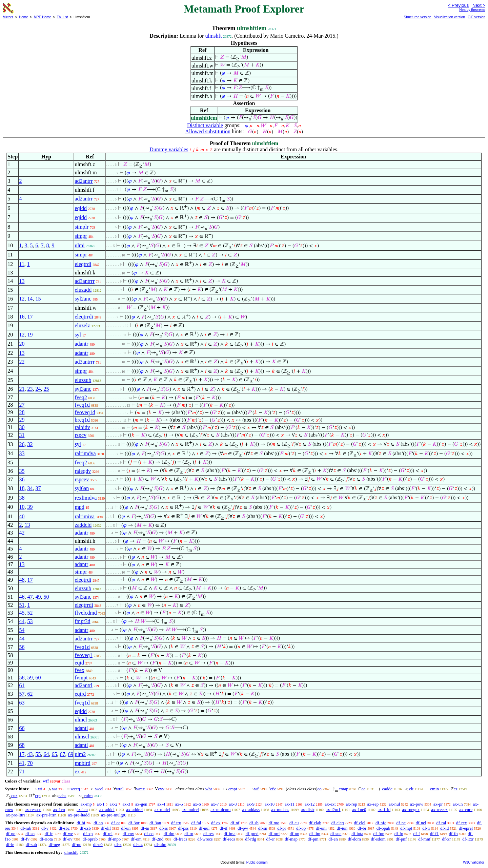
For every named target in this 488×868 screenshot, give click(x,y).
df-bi (81, 823)
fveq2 (81, 397)
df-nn (77, 844)
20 (22, 344)
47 (30, 597)
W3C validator (474, 862)
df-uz (138, 844)
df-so (30, 834)
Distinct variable (205, 125)
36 (22, 479)
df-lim (315, 834)
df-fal (196, 823)
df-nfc (381, 823)
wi (40, 789)
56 (22, 647)
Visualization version (450, 17)
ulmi (79, 245)
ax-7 (215, 804)
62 (30, 694)
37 (38, 488)
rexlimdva (86, 498)
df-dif (106, 828)
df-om (136, 839)
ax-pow (417, 804)
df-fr (49, 834)
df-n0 (98, 844)
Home (24, 17)
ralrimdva (85, 453)
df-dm (169, 834)
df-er (271, 839)
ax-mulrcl (190, 809)
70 (30, 763)
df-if (223, 828)
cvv (161, 789)
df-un (126, 828)
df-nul (204, 828)
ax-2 (113, 804)
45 (22, 613)
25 (46, 389)
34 (30, 488)
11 (22, 264)
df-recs (229, 839)
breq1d (82, 420)
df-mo (274, 823)
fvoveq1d (85, 412)
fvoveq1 (83, 655)
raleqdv (83, 471)
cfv (273, 789)
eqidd (81, 208)
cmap (344, 789)
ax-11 (290, 804)
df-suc (336, 834)
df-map (291, 839)
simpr (81, 236)
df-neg (54, 844)
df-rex (462, 823)
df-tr (426, 828)
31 (22, 435)
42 (22, 533)
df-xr (446, 839)
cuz (14, 796)
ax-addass (251, 809)
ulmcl (81, 720)
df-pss (183, 828)
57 (22, 694)
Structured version (417, 17)
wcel (99, 789)
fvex (79, 670)
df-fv (25, 839)
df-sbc (64, 828)
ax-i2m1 (333, 809)
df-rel (108, 834)
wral (120, 789)
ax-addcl (107, 809)
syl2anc (83, 299)
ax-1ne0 (359, 809)
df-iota (357, 834)
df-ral (441, 823)
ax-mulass (280, 809)
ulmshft (213, 36)
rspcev (82, 479)
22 (22, 362)
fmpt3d (82, 621)
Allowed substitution (208, 131)
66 (22, 728)
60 (38, 678)
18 (22, 488)
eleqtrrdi (84, 317)
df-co (149, 834)
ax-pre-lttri (15, 815)
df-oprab (90, 839)
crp (38, 796)
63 (22, 703)
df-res (208, 834)
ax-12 (310, 804)
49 (38, 597)
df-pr (282, 828)
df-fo (453, 834)
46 (22, 597)
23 (30, 389)
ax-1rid (384, 809)
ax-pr (438, 804)
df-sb (254, 823)
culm (88, 796)
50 (46, 597)
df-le (10, 844)
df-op (301, 828)
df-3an (155, 823)
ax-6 (197, 804)
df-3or (134, 823)
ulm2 (80, 754)
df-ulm (160, 844)
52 (30, 613)
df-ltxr (468, 839)
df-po (11, 834)
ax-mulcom (220, 809)
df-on (294, 834)
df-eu (294, 823)
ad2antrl (83, 685)
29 (22, 420)
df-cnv (128, 834)
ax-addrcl (134, 809)
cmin (434, 789)
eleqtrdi (83, 264)
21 (22, 389)
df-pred (252, 834)
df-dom (354, 839)
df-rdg (251, 839)
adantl (81, 728)
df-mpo (114, 839)
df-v (45, 828)
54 (22, 630)
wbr (209, 789)
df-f (417, 834)
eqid (79, 663)
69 (70, 754)
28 (22, 412)
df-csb (86, 828)
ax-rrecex (439, 809)
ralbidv (82, 427)
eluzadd (83, 290)
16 (22, 317)
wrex (140, 789)
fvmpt (81, 678)
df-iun (342, 828)
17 (30, 317)
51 (22, 605)
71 (22, 771)
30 (22, 427)
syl (78, 335)
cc (363, 789)
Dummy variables (169, 149)
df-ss (164, 828)
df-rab (26, 828)
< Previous (458, 5)
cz (455, 789)
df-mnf (424, 839)
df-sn (263, 828)
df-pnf (401, 839)
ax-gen (141, 804)
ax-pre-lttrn (47, 815)
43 (30, 754)
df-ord (274, 834)
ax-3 (126, 804)
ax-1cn (59, 809)
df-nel (421, 823)
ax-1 (101, 804)
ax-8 (233, 804)
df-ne (401, 823)
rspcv (80, 435)
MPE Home (43, 17)
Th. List (63, 17)
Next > (479, 5)
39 (30, 507)
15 (38, 299)
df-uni (321, 828)
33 (22, 453)
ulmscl (82, 737)
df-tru (176, 823)
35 (22, 471)
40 (22, 516)
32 (30, 444)
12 (22, 299)
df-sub (31, 844)
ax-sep (373, 804)
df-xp (88, 834)
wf (256, 789)
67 (62, 754)
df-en (333, 839)
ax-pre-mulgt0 (114, 815)
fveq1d (82, 405)
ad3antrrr (85, 281)
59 (30, 678)
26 (22, 444)
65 (54, 754)
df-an (98, 823)
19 (30, 335)
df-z (118, 844)
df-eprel (466, 828)
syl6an (82, 488)
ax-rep (351, 804)
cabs (62, 796)
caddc (387, 789)
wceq (75, 789)
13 (22, 281)
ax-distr (308, 809)
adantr (81, 344)
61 (22, 685)
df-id (444, 828)
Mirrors (8, 17)
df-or (116, 823)
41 (22, 763)
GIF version (476, 17)
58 (22, 678)
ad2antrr (84, 181)
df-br (362, 828)
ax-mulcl (162, 809)
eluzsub (83, 380)
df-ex (216, 823)
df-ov (68, 839)
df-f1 (434, 834)
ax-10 (270, 804)
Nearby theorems (472, 10)
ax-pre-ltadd (79, 815)
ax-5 (179, 804)
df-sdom (378, 839)
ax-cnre (466, 809)
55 (38, 754)
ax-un (458, 804)
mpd (79, 507)
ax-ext (330, 804)
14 (30, 299)
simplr (82, 227)
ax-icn (82, 809)
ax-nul (394, 804)
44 (22, 621)
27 (22, 405)
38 (22, 498)
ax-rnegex (411, 809)
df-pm (313, 839)
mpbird (82, 763)
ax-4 (161, 804)
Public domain (257, 862)
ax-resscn (33, 809)
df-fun (379, 834)
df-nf (235, 823)
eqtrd (80, 694)
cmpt (233, 789)
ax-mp (86, 804)
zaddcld (83, 525)
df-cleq (338, 823)
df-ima (230, 834)
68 (22, 745)
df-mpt (406, 828)
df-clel (360, 823)
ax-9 (251, 804)
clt (411, 789)
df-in (145, 828)
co (320, 789)
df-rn (189, 834)
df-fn (399, 834)
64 (46, 754)
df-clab (315, 823)
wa (55, 789)
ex (77, 771)
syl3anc (83, 389)
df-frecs (180, 839)
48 (22, 580)
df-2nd (158, 839)
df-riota (46, 839)
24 (38, 389)
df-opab (383, 828)
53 (30, 621)
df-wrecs (205, 839)
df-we (68, 834)
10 (22, 507)
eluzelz (82, 325)
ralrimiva (85, 516)
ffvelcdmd (86, 613)
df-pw (243, 828)
